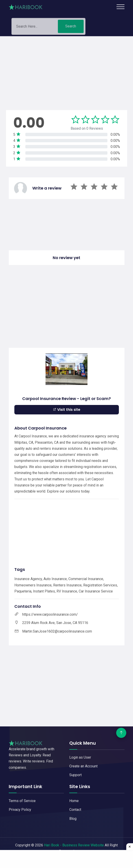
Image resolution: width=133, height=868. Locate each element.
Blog (73, 819)
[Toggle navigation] (121, 7)
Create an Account (83, 766)
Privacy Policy (20, 810)
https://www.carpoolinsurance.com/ (50, 614)
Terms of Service (22, 801)
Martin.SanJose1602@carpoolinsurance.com (57, 631)
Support (75, 775)
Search (71, 28)
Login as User (80, 757)
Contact (75, 810)
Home (74, 801)
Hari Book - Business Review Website (74, 845)
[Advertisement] (66, 68)
